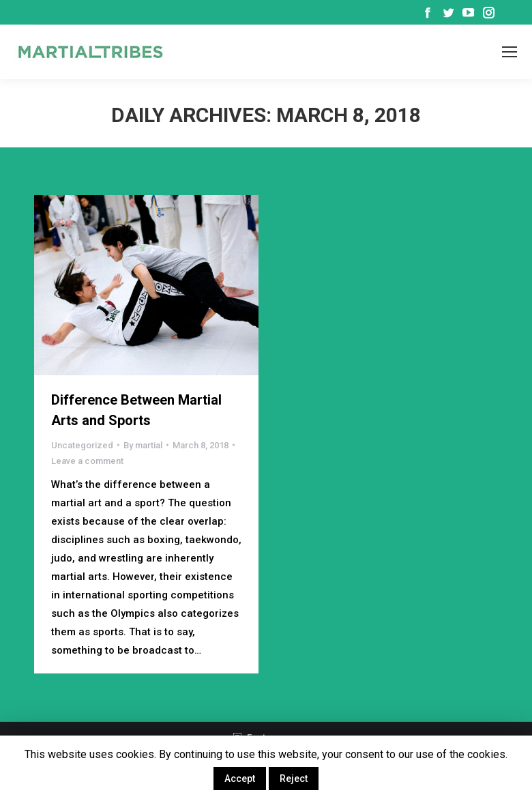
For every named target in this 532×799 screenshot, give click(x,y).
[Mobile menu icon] (509, 52)
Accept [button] (240, 779)
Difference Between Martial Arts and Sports (136, 410)
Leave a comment (87, 461)
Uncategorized (82, 445)
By (143, 445)
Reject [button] (294, 779)
